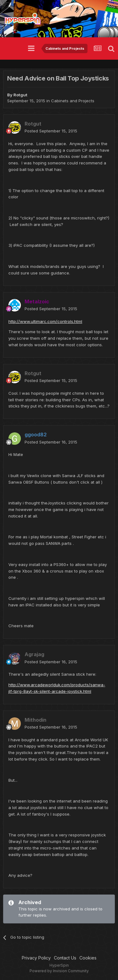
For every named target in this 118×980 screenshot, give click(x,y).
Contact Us (65, 958)
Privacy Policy (36, 958)
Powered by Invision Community (59, 971)
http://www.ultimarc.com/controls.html (45, 321)
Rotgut (20, 95)
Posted (51, 131)
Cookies (88, 958)
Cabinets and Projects (73, 101)
